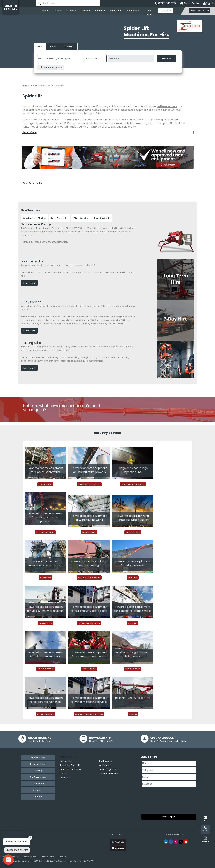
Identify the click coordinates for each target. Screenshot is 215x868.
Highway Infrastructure (133, 484)
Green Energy (133, 532)
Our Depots (149, 13)
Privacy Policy (48, 857)
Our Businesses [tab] (38, 777)
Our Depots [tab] (38, 784)
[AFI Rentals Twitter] (181, 842)
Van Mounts (105, 765)
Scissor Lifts (66, 761)
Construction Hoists (109, 774)
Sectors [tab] (38, 797)
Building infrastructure (89, 484)
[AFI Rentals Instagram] (176, 842)
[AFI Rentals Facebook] (171, 842)
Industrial (133, 578)
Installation (45, 578)
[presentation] (155, 800)
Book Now (167, 59)
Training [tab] (38, 771)
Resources (132, 11)
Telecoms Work (45, 669)
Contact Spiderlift (151, 409)
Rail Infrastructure (45, 532)
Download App (116, 834)
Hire (45, 11)
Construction (45, 484)
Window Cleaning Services (89, 714)
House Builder (133, 669)
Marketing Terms (30, 857)
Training (70, 11)
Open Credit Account (199, 11)
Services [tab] (38, 790)
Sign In (209, 3)
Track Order (189, 3)
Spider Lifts (65, 778)
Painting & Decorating (89, 578)
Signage (133, 623)
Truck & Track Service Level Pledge (45, 242)
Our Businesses (42, 86)
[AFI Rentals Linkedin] (166, 842)
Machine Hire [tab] (38, 758)
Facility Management (89, 623)
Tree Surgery (89, 669)
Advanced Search (51, 68)
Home (26, 86)
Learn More (29, 283)
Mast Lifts (64, 774)
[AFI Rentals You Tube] (186, 842)
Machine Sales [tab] (38, 764)
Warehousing (89, 532)
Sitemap (62, 857)
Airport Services (45, 714)
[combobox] (68, 3)
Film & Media (45, 623)
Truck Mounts (105, 761)
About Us (115, 11)
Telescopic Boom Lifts (70, 769)
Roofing (133, 714)
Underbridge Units (108, 769)
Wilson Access (167, 106)
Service (85, 11)
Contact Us (166, 11)
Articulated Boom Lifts (71, 765)
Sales (56, 11)
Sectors (99, 11)
